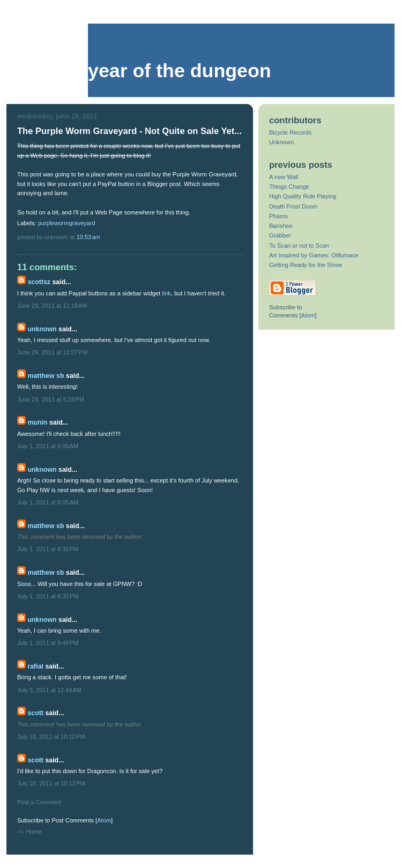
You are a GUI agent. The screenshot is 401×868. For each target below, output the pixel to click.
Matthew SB (46, 376)
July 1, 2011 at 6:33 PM (48, 596)
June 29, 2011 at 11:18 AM (52, 306)
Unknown (42, 329)
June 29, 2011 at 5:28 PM (51, 399)
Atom (104, 820)
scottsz (39, 282)
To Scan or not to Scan (299, 246)
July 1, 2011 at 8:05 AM (48, 502)
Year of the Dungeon (180, 71)
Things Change (289, 187)
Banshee (281, 226)
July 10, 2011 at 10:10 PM (51, 737)
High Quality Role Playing (303, 196)
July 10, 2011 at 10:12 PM (51, 783)
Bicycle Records (290, 132)
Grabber (280, 235)
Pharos (279, 216)
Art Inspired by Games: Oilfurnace (314, 255)
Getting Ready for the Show (306, 265)
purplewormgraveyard (67, 223)
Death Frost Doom (293, 206)
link (166, 293)
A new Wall (284, 177)
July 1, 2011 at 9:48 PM (48, 643)
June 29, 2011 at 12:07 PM (52, 352)
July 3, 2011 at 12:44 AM (49, 690)
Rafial (35, 666)
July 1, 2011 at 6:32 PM (48, 549)
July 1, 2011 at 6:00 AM (48, 446)
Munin (37, 422)
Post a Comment (39, 802)
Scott (35, 713)
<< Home (29, 832)
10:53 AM (89, 237)
